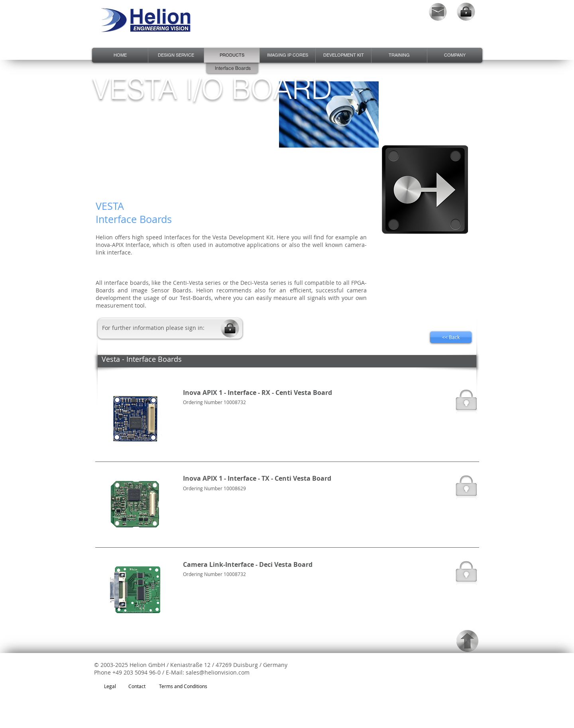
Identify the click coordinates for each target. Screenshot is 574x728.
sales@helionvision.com (218, 672)
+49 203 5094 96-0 (137, 672)
